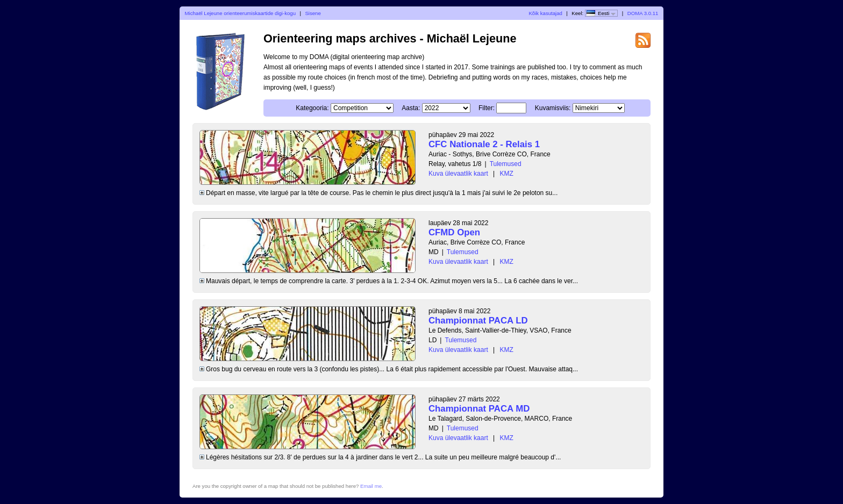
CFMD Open (454, 232)
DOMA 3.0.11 (643, 13)
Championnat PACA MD (479, 409)
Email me (371, 486)
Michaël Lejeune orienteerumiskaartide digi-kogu (240, 13)
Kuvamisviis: (553, 108)
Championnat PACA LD (478, 321)
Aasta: (411, 108)
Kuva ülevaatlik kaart (458, 174)
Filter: (487, 108)
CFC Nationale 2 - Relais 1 (484, 144)
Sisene (313, 13)
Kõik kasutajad (545, 13)
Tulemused (506, 164)
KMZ (507, 174)
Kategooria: (312, 108)
